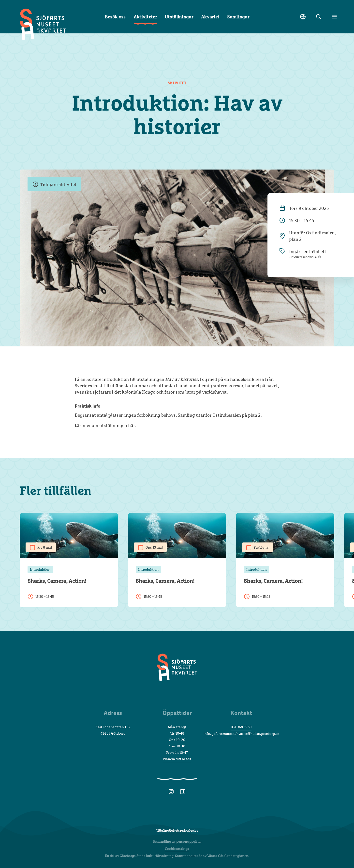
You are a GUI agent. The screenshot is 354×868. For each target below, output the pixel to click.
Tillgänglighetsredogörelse (177, 830)
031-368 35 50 (241, 727)
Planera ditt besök (177, 759)
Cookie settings (177, 848)
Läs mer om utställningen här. (105, 425)
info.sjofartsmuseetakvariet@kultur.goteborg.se (241, 733)
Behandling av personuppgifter (177, 841)
